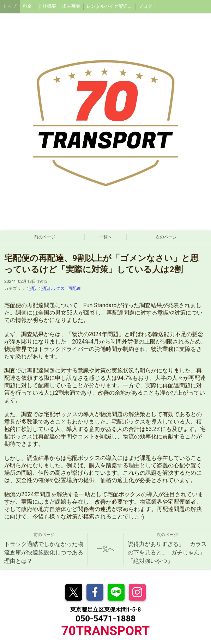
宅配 (31, 288)
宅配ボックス (52, 288)
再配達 (74, 288)
